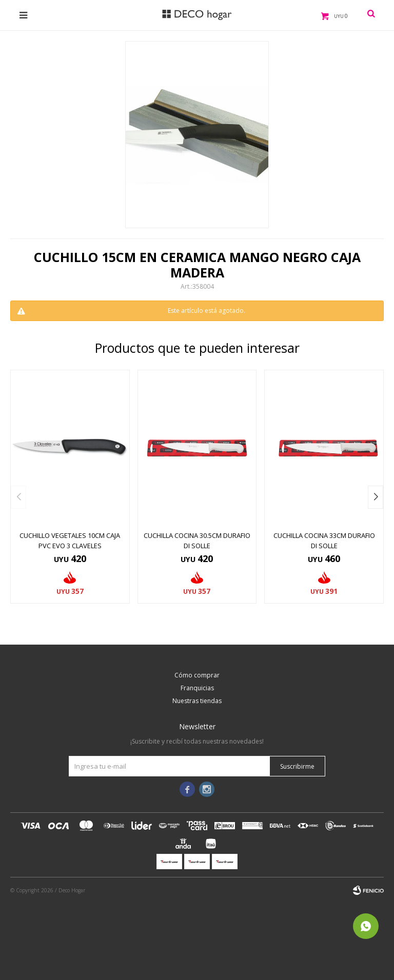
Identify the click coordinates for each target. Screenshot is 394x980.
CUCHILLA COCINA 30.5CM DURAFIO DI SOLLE (197, 541)
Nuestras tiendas (197, 701)
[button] (376, 497)
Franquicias (197, 688)
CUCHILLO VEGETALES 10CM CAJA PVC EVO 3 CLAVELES (70, 541)
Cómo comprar (197, 675)
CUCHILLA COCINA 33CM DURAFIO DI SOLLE (324, 541)
